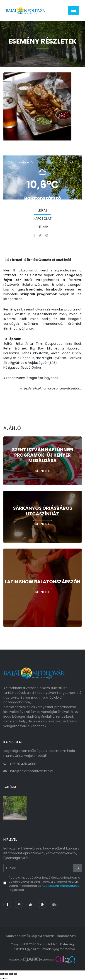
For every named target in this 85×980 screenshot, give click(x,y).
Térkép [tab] (42, 227)
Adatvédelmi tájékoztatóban (62, 886)
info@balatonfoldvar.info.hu (32, 771)
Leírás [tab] (43, 210)
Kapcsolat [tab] (43, 219)
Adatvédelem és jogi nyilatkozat (30, 936)
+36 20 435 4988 (23, 764)
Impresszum (67, 936)
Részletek (43, 471)
